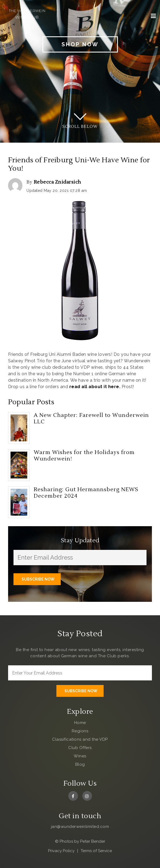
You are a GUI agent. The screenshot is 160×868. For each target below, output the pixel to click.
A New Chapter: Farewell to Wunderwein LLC (91, 419)
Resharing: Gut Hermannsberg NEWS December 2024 (86, 493)
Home (80, 723)
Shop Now (80, 44)
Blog (80, 764)
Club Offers (80, 748)
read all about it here (94, 387)
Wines (80, 756)
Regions (80, 731)
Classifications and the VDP (80, 739)
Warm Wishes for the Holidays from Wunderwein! (84, 456)
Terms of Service (96, 851)
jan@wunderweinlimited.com (80, 827)
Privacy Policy (61, 851)
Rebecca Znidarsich (57, 182)
